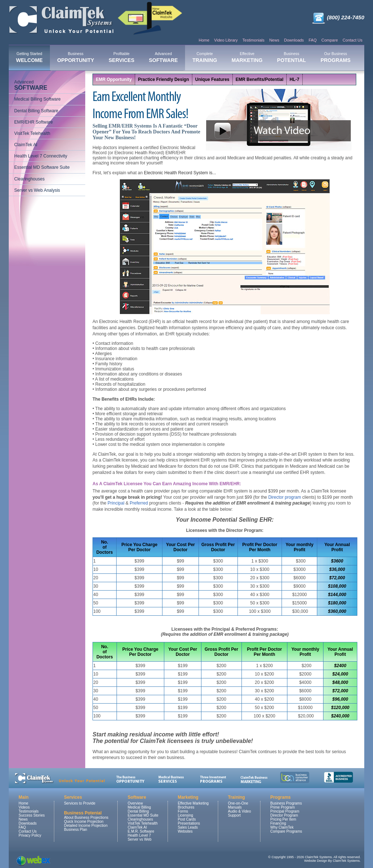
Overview (135, 803)
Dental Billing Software (36, 111)
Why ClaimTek (282, 827)
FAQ (313, 40)
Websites (185, 831)
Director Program (284, 815)
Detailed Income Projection (86, 826)
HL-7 (295, 79)
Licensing (185, 815)
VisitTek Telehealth (32, 133)
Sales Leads (188, 827)
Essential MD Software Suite (42, 167)
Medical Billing (139, 807)
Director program (284, 497)
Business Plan (76, 830)
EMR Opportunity (114, 79)
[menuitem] (29, 58)
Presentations (189, 823)
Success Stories (32, 815)
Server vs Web (139, 839)
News (274, 40)
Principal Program (285, 811)
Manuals (235, 807)
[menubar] (183, 58)
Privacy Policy (30, 835)
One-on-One (238, 803)
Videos (24, 807)
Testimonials (254, 40)
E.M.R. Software (141, 831)
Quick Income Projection (84, 822)
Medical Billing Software (37, 99)
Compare (329, 40)
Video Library (226, 40)
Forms (183, 811)
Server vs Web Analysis (37, 190)
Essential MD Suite (143, 815)
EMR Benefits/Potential (260, 79)
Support (234, 815)
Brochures (186, 807)
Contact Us (353, 40)
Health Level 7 (139, 835)
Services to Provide (80, 803)
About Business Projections (86, 818)
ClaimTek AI (26, 145)
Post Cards (187, 819)
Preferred (139, 503)
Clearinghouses (29, 179)
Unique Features (212, 79)
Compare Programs (286, 831)
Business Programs (286, 803)
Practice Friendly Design (164, 79)
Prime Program (282, 807)
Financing (278, 823)
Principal (116, 503)
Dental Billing (138, 811)
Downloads (294, 40)
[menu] (47, 136)
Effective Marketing (193, 803)
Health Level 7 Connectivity (41, 156)
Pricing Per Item (283, 819)
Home (204, 40)
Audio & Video (239, 811)
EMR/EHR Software (34, 122)
